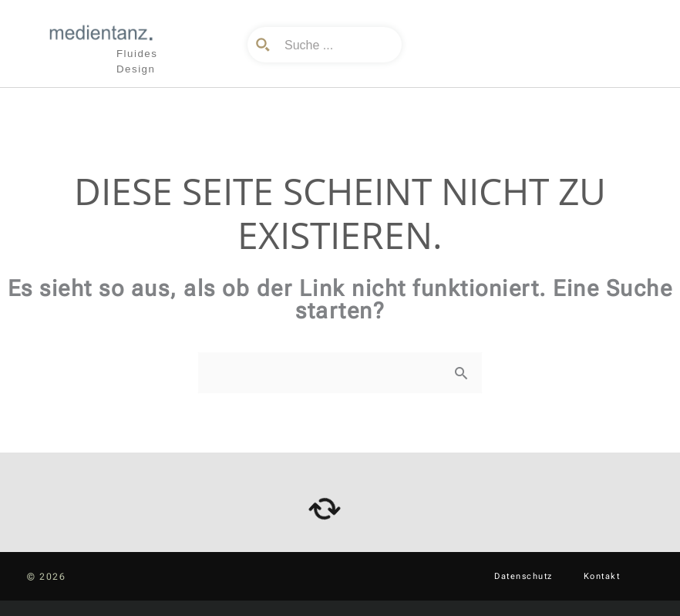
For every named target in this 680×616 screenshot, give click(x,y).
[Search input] (336, 45)
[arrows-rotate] (325, 509)
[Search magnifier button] (265, 45)
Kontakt (602, 576)
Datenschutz (523, 576)
